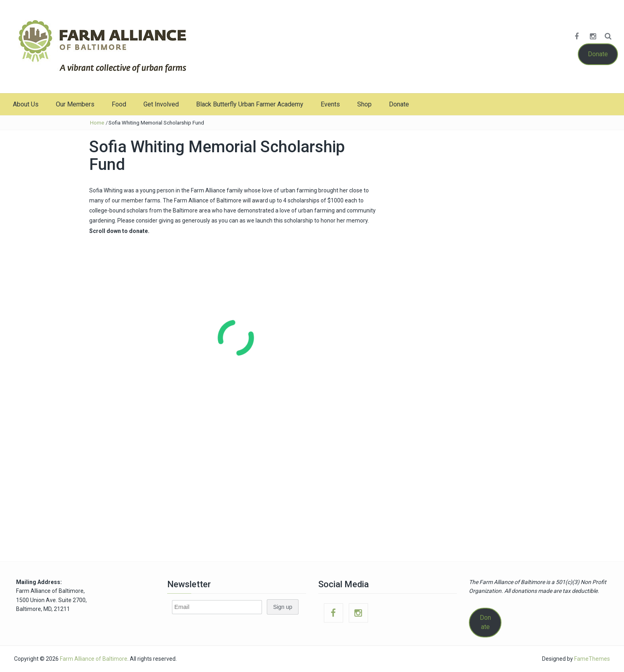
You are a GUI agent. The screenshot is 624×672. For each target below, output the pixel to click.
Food (119, 104)
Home (97, 123)
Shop (364, 104)
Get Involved (161, 104)
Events (330, 104)
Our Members (75, 104)
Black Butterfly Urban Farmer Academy (250, 104)
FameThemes (592, 659)
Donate (598, 54)
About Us (26, 104)
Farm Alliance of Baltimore (94, 659)
